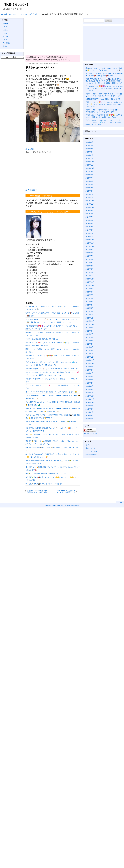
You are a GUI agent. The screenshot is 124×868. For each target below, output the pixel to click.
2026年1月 (89, 158)
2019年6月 (89, 416)
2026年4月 (89, 149)
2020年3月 (89, 386)
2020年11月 (90, 360)
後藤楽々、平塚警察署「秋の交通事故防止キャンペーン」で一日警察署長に (37, 492)
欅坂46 (5, 46)
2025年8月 (89, 175)
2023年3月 (89, 269)
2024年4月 (89, 227)
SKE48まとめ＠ (90, 433)
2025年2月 (89, 194)
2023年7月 (89, 256)
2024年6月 (89, 220)
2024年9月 (89, 210)
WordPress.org (91, 455)
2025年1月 (89, 197)
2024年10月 (90, 207)
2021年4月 (89, 344)
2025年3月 (89, 191)
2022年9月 (89, 289)
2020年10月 (90, 363)
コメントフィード (92, 452)
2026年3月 (89, 152)
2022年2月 (89, 311)
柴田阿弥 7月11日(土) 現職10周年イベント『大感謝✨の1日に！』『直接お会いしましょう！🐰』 (104, 69)
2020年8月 (89, 370)
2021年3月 (89, 347)
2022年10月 (90, 285)
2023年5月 (89, 263)
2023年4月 (89, 266)
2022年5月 (89, 302)
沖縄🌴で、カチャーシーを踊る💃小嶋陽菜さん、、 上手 (46, 474)
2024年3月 (89, 230)
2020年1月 (89, 393)
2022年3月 (89, 308)
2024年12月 (90, 201)
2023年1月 (89, 276)
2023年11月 (90, 243)
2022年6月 (89, 298)
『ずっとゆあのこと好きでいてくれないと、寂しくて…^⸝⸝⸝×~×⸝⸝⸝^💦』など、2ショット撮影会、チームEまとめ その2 (104, 122)
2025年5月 (89, 184)
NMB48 (6, 30)
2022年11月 (90, 282)
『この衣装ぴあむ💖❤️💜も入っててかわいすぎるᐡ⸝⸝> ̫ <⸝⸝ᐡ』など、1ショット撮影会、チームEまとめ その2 (104, 88)
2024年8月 (89, 214)
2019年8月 (89, 409)
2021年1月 (89, 354)
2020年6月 (89, 376)
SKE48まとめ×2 (16, 4)
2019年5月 (89, 419)
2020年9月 (89, 367)
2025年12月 (90, 162)
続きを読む (30, 149)
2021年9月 (89, 328)
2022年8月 (89, 292)
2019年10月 (90, 403)
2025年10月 (90, 168)
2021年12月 (90, 318)
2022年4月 (89, 305)
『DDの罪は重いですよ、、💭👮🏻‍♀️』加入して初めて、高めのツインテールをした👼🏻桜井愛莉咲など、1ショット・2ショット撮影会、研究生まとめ (105, 81)
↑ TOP (120, 502)
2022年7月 (89, 295)
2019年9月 (89, 406)
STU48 (5, 40)
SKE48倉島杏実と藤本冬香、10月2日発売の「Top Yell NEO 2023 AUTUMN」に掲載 (65, 492)
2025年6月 (89, 181)
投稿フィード (90, 448)
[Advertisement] (72, 35)
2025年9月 (89, 171)
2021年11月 (90, 321)
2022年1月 (89, 315)
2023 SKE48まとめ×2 (60, 505)
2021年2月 (89, 350)
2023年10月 (90, 246)
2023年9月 (89, 250)
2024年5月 (89, 224)
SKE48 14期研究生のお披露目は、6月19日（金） (42, 339)
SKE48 (5, 27)
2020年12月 (90, 357)
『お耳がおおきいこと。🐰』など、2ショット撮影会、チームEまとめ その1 (52, 369)
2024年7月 (89, 217)
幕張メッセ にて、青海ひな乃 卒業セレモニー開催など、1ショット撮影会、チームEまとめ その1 (104, 95)
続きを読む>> (31, 190)
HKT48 (5, 33)
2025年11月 (90, 165)
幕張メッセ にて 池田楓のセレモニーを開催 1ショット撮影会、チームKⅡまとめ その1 (104, 111)
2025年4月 (89, 188)
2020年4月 (89, 383)
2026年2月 (89, 155)
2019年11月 (90, 399)
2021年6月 (89, 337)
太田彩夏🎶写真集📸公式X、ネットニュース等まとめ (44, 484)
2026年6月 (89, 142)
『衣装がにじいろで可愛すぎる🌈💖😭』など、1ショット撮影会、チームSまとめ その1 (104, 116)
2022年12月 (90, 279)
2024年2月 (89, 233)
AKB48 (5, 24)
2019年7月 (89, 412)
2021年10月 (90, 324)
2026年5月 (89, 145)
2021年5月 (89, 341)
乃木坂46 (6, 43)
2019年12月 (90, 396)
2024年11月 (90, 204)
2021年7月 (89, 334)
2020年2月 (89, 390)
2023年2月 (89, 272)
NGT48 (5, 37)
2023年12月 (90, 240)
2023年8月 (89, 253)
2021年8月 (89, 331)
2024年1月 (89, 237)
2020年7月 (89, 373)
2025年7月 (89, 178)
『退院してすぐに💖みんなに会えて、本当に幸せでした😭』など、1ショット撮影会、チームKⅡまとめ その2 (104, 104)
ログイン (89, 445)
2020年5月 (89, 380)
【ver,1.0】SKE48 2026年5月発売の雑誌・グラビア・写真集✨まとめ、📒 (51, 392)
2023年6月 (89, 259)
